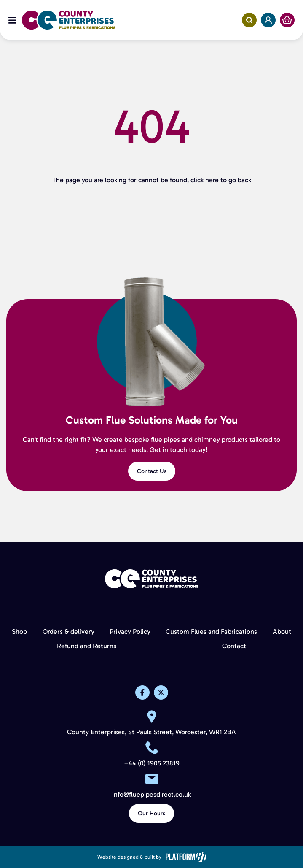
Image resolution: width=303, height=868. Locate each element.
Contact (234, 646)
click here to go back (221, 180)
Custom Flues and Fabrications (211, 631)
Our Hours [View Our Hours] (151, 813)
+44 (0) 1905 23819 (152, 763)
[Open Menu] (12, 20)
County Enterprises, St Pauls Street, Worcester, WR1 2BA (151, 732)
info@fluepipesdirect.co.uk (151, 795)
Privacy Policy (130, 631)
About (282, 631)
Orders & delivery (68, 631)
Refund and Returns (87, 646)
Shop (19, 631)
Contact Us (152, 471)
